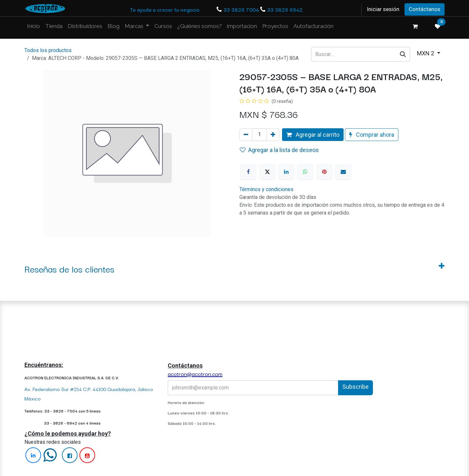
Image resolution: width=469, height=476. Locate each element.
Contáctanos (425, 9)
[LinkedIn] (286, 172)
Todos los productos (48, 50)
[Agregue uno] (273, 135)
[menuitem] (34, 26)
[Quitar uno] (246, 135)
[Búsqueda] (403, 54)
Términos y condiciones (266, 189)
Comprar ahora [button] (372, 135)
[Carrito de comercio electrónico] (415, 26)
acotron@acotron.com (195, 374)
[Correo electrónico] (343, 172)
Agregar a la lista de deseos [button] (279, 150)
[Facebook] (248, 172)
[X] (267, 172)
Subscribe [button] (355, 387)
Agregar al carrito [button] (313, 135)
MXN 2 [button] (426, 53)
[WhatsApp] (305, 172)
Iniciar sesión (383, 9)
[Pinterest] (324, 172)
